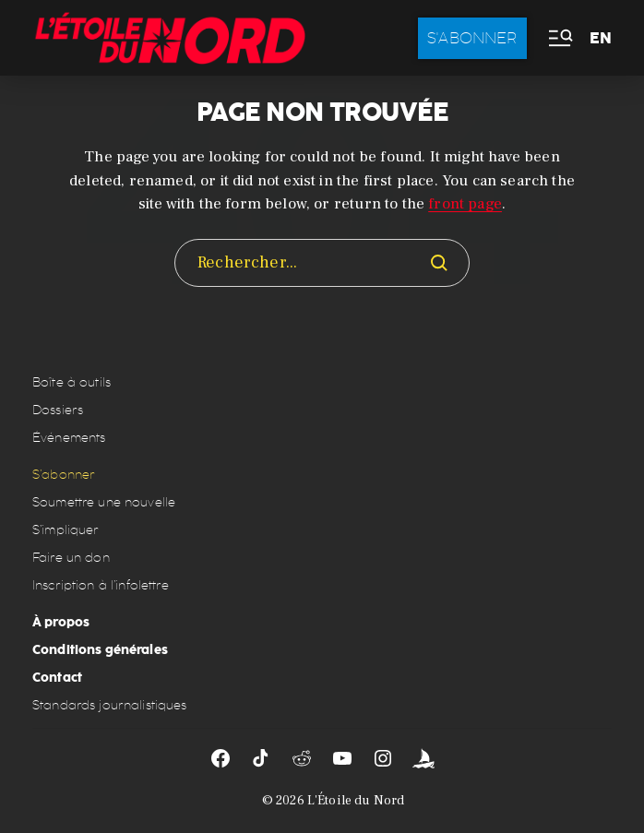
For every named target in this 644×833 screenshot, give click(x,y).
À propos (61, 622)
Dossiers (58, 410)
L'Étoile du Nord (356, 801)
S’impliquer (66, 530)
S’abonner (64, 475)
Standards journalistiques (110, 705)
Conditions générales (100, 649)
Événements (69, 438)
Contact (57, 677)
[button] (559, 38)
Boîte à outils (72, 382)
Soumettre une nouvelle (104, 502)
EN (601, 38)
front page (465, 204)
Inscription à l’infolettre (101, 585)
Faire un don (71, 558)
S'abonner (472, 38)
